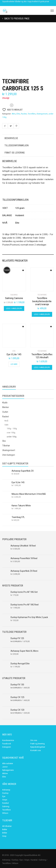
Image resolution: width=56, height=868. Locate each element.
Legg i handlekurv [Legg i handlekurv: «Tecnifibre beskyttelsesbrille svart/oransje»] (42, 314)
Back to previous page (17, 19)
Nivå (6, 421)
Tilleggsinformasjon (17, 145)
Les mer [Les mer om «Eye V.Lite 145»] (14, 364)
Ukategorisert (42, 114)
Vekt (6, 425)
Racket (24, 114)
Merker (6, 407)
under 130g (12, 437)
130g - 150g (12, 429)
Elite (18, 114)
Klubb (5, 403)
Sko (4, 441)
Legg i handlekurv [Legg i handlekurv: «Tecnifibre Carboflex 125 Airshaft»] (42, 367)
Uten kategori (9, 455)
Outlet (5, 412)
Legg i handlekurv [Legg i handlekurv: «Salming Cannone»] (14, 308)
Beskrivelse (11, 138)
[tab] (28, 138)
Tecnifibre (32, 114)
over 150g (11, 433)
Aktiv (14, 114)
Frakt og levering (15, 153)
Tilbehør (6, 446)
